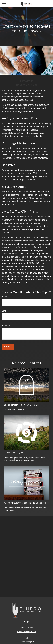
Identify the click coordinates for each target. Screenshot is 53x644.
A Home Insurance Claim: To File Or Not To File (26, 503)
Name (5, 297)
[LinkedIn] (28, 622)
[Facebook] (24, 622)
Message (6, 325)
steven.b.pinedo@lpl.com (26, 632)
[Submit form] (8, 347)
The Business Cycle (13, 453)
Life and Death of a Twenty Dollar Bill (21, 405)
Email (4, 311)
